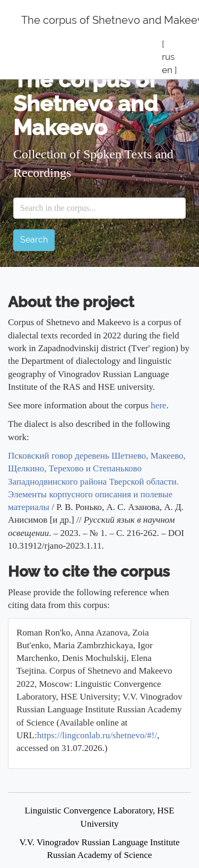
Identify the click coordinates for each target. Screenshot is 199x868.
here (158, 405)
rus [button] (168, 57)
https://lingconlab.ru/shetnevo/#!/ (97, 735)
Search (34, 240)
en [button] (167, 70)
